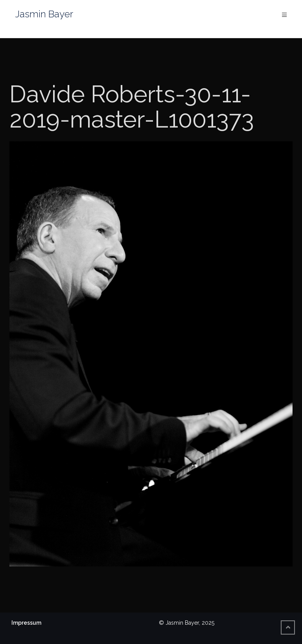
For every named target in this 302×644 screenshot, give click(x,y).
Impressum (26, 623)
